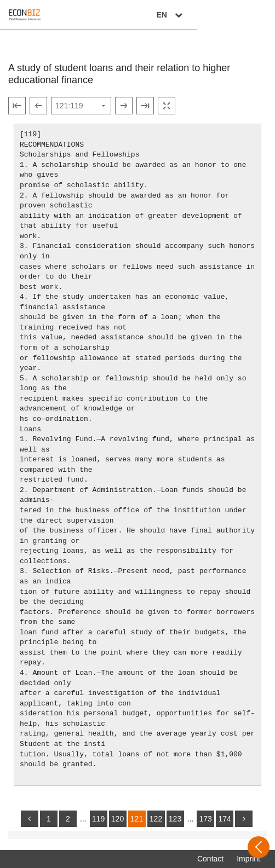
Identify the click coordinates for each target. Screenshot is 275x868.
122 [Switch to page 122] (156, 819)
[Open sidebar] (259, 847)
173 (205, 819)
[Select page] (81, 106)
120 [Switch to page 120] (118, 819)
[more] (244, 819)
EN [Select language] (249, 15)
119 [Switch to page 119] (98, 819)
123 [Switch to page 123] (175, 819)
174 (224, 819)
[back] (30, 819)
